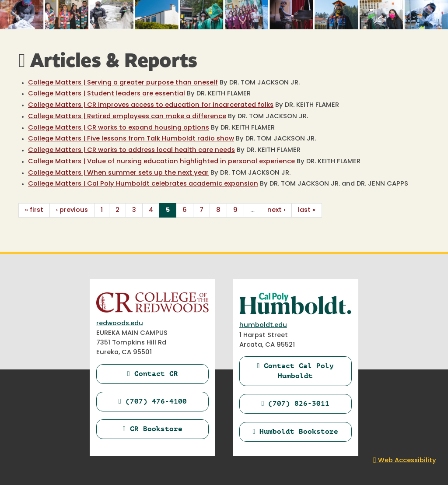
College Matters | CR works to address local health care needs (131, 150)
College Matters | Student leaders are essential (107, 94)
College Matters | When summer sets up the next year (118, 173)
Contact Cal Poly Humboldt (295, 371)
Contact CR (153, 374)
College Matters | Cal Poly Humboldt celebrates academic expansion (143, 184)
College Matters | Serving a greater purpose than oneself (123, 83)
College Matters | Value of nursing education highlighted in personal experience (161, 162)
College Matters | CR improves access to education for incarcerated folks (151, 105)
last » (307, 210)
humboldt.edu (263, 325)
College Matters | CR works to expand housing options (119, 128)
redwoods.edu (120, 324)
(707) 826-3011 (295, 403)
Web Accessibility (405, 461)
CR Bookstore (153, 429)
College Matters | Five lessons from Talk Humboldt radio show (131, 139)
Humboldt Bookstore (295, 431)
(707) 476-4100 (153, 401)
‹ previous (72, 210)
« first (34, 210)
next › (276, 210)
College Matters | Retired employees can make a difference (127, 117)
